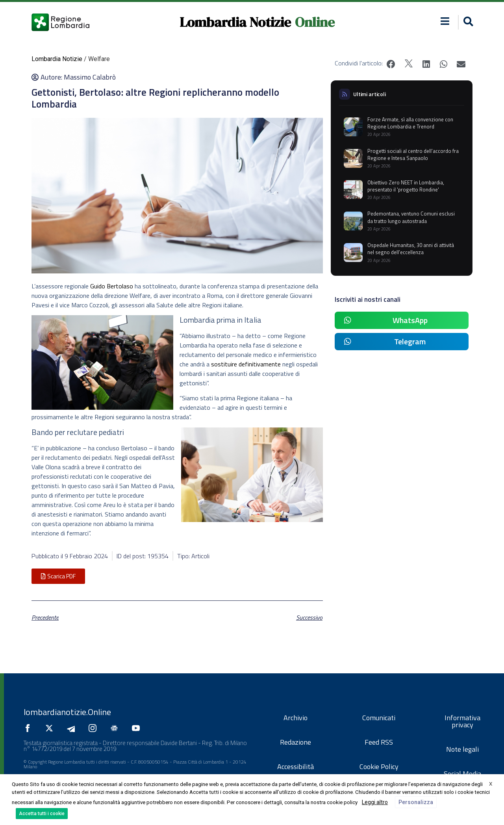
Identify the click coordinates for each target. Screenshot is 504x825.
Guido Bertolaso (112, 286)
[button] (467, 22)
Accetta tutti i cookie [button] (42, 814)
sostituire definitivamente (246, 364)
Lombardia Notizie (235, 22)
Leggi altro (375, 802)
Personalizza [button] (416, 802)
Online (315, 22)
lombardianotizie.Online (67, 712)
